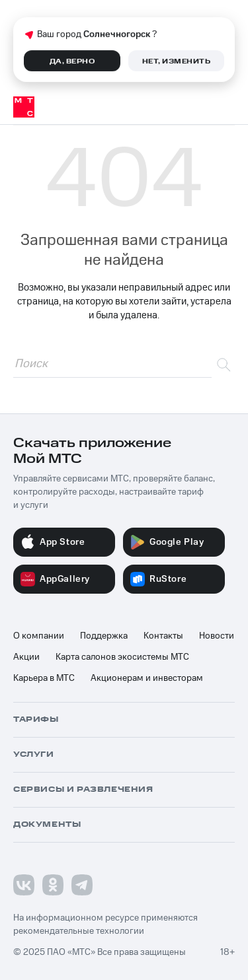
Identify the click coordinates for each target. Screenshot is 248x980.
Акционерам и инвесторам (147, 678)
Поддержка (104, 636)
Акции (26, 657)
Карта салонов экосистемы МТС (122, 657)
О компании (39, 636)
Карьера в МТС (44, 678)
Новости (217, 636)
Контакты (163, 636)
